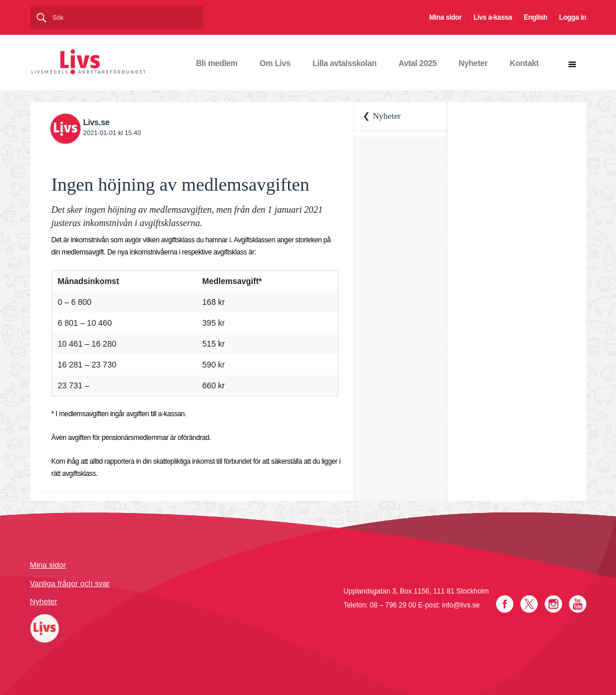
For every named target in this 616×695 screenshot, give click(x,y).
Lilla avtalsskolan (345, 63)
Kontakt (524, 63)
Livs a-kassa (493, 17)
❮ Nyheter (382, 116)
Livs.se (96, 122)
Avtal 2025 (418, 63)
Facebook (505, 604)
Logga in (573, 17)
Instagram (553, 604)
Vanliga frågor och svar (70, 583)
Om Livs (275, 63)
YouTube (578, 604)
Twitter (529, 604)
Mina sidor (446, 17)
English (536, 17)
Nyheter (473, 63)
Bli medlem (217, 63)
